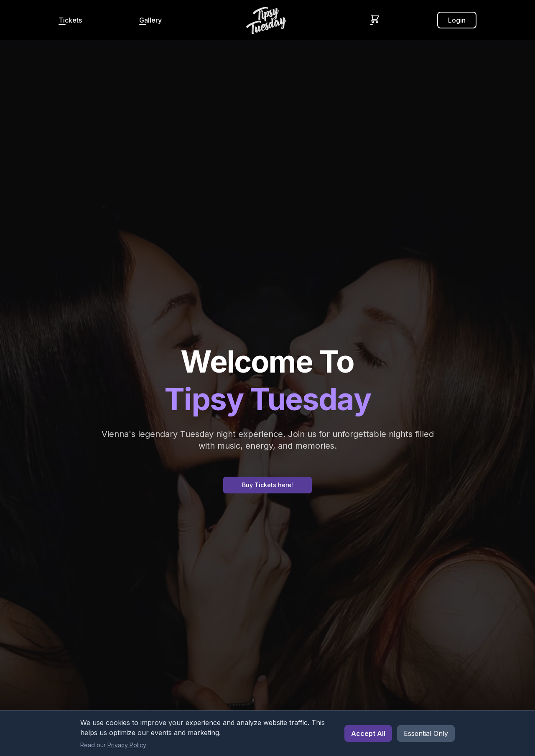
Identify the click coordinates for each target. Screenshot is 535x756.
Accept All (368, 733)
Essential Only (426, 733)
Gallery (150, 20)
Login (457, 20)
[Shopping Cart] (375, 19)
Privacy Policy (127, 745)
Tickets (70, 20)
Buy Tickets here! (267, 485)
